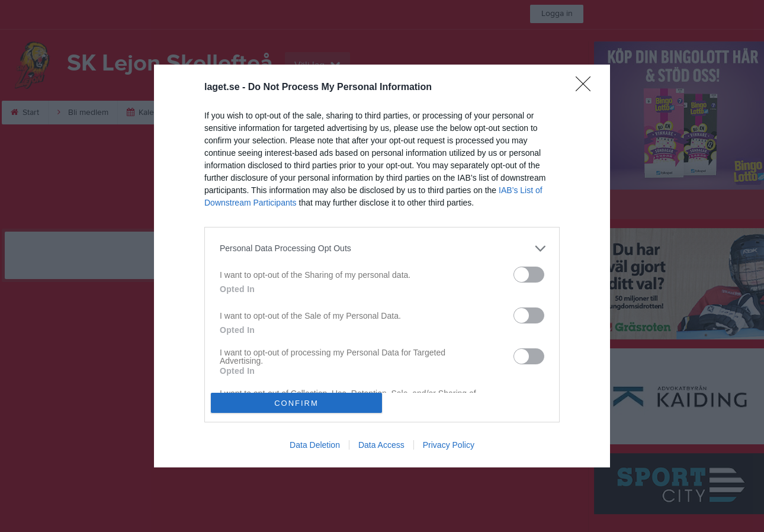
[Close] (587, 88)
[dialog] (382, 266)
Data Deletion (315, 445)
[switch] (529, 275)
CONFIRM (296, 403)
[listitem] (382, 249)
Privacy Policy (449, 445)
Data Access (381, 445)
